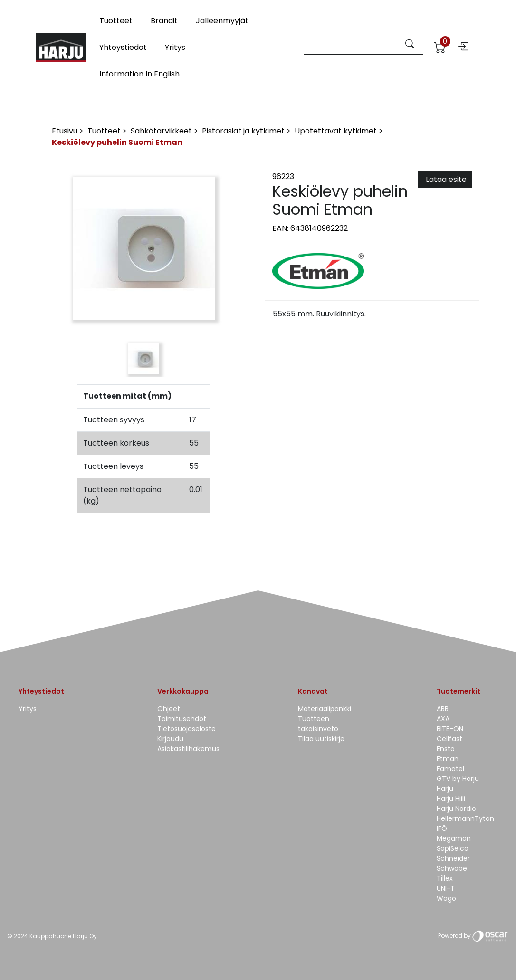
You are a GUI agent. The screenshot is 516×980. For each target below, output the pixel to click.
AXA (443, 719)
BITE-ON (450, 729)
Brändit (164, 21)
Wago (446, 898)
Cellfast (449, 739)
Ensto (446, 749)
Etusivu (66, 131)
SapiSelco (453, 848)
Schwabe (452, 868)
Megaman (454, 838)
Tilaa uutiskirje (321, 739)
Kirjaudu (170, 739)
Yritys (175, 47)
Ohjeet (169, 709)
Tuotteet (116, 21)
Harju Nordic (456, 809)
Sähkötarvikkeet (162, 131)
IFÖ (442, 828)
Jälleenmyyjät (222, 21)
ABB (443, 709)
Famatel (450, 769)
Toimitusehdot (182, 719)
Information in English (139, 74)
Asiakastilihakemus (188, 749)
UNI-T (446, 888)
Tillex (445, 878)
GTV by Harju (458, 779)
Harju (445, 789)
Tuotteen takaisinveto (318, 724)
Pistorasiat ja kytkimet (244, 131)
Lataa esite (445, 179)
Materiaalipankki (325, 709)
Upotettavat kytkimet (337, 131)
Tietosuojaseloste (186, 729)
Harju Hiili (451, 799)
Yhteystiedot (123, 47)
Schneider (453, 858)
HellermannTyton (465, 818)
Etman (448, 759)
